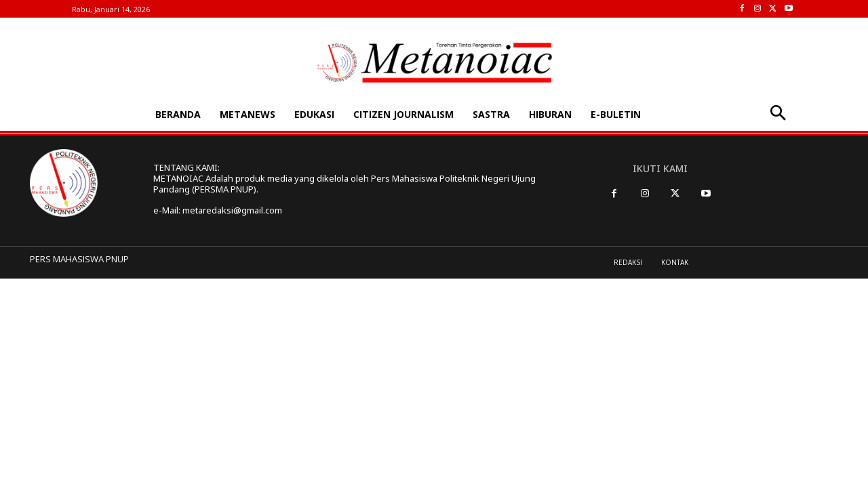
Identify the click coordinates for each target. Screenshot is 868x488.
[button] (777, 114)
